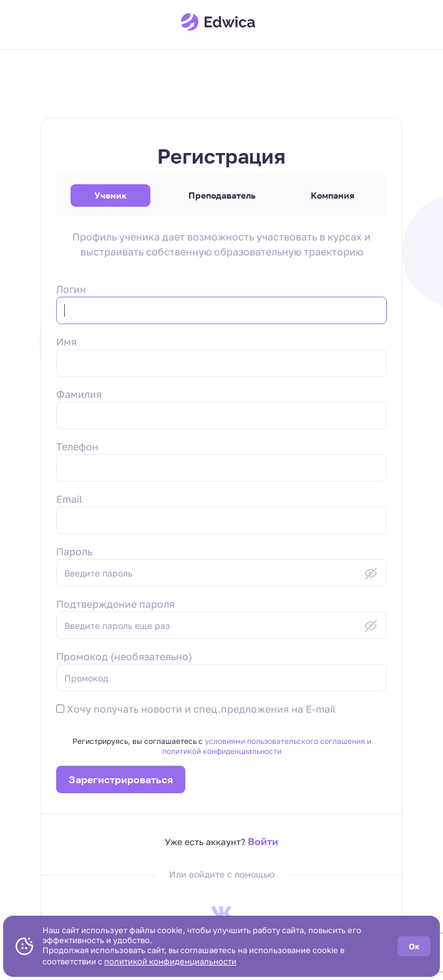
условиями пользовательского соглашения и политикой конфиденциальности (267, 746)
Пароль (74, 552)
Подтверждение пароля (115, 604)
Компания (333, 195)
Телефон (77, 447)
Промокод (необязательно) (124, 656)
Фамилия (79, 394)
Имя (66, 342)
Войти (263, 841)
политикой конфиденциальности (170, 961)
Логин (71, 289)
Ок (414, 946)
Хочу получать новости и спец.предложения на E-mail (196, 709)
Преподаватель (222, 195)
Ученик (110, 195)
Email (69, 499)
